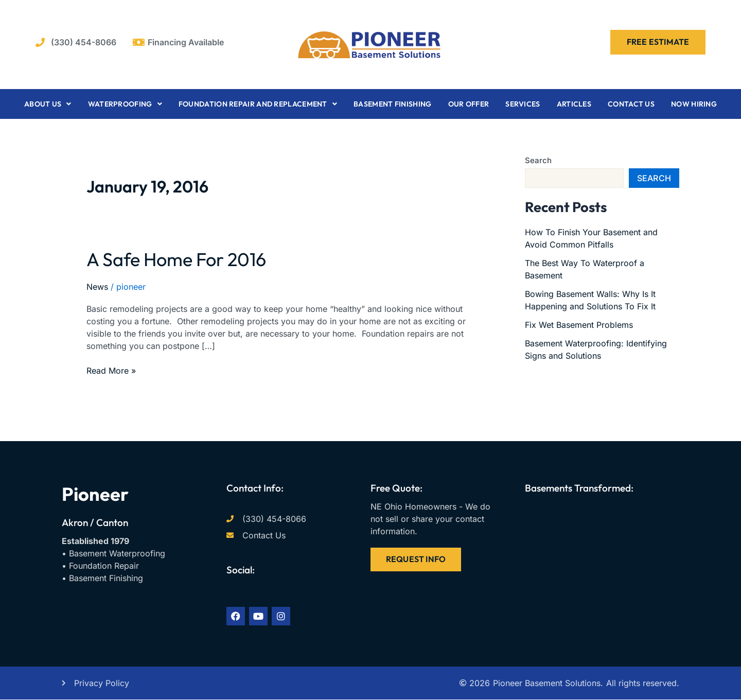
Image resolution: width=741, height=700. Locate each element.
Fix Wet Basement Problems (579, 325)
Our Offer (469, 104)
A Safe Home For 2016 (176, 259)
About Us (48, 104)
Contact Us (631, 104)
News (97, 287)
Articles (574, 104)
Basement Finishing (392, 104)
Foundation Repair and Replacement (258, 104)
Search (538, 160)
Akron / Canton (95, 522)
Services (523, 104)
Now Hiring (694, 104)
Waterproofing (125, 104)
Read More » (111, 370)
